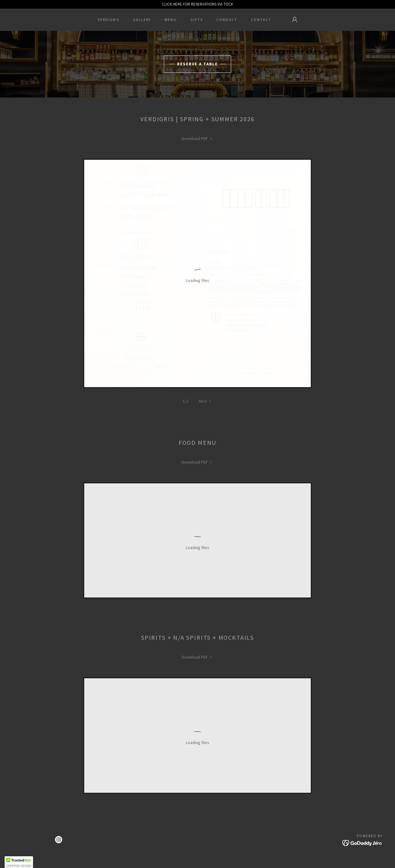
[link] (198, 138)
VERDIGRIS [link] (109, 20)
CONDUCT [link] (227, 20)
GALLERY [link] (142, 20)
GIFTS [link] (197, 20)
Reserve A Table (197, 64)
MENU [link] (170, 20)
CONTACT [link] (261, 20)
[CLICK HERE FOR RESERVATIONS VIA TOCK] (197, 4)
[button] (295, 20)
